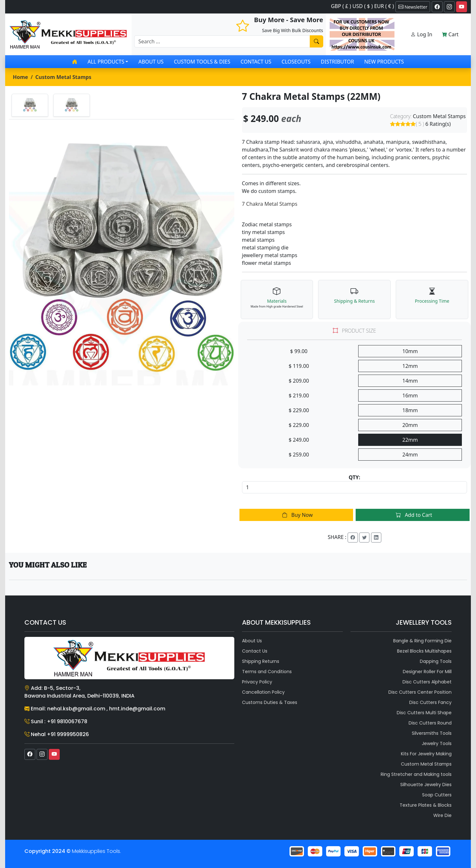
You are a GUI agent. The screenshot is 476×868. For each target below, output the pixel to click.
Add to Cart (413, 515)
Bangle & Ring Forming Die (422, 641)
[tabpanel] (122, 264)
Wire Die (442, 815)
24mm (410, 455)
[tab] (30, 105)
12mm (410, 366)
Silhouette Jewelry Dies (426, 785)
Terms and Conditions (267, 672)
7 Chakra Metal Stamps (270, 204)
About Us (151, 62)
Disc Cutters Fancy (430, 702)
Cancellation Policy (263, 692)
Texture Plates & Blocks (426, 805)
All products (106, 62)
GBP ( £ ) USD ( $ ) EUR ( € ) (362, 6)
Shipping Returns (261, 661)
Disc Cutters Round (430, 723)
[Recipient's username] (222, 41)
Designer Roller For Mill (427, 672)
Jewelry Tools (437, 743)
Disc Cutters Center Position (420, 692)
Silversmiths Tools (432, 733)
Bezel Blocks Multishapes (424, 651)
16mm (410, 395)
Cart (450, 34)
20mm (410, 425)
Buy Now (296, 515)
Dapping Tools (436, 661)
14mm (410, 381)
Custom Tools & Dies (202, 62)
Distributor (338, 62)
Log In (421, 34)
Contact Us (256, 62)
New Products (384, 62)
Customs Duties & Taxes (270, 702)
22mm (410, 440)
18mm (410, 410)
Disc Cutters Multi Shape (424, 713)
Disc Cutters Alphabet (427, 682)
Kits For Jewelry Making (426, 754)
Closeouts (296, 62)
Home (20, 77)
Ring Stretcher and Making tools (416, 774)
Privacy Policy (257, 682)
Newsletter (413, 7)
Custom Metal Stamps (63, 77)
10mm (410, 351)
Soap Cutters (437, 795)
